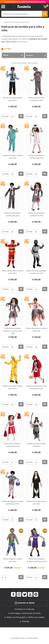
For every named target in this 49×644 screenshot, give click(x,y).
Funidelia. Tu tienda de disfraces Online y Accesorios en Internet (24, 7)
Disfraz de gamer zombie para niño (13, 560)
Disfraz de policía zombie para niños (13, 99)
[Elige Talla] (8, 116)
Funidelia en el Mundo (24, 609)
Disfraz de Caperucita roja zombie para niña (36, 387)
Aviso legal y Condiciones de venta (25, 613)
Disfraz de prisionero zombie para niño (36, 99)
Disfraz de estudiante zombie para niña (36, 214)
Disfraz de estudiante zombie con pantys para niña (13, 331)
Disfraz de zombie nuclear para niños (13, 387)
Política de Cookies (36, 617)
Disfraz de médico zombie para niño (13, 157)
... (2, 22)
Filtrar (6, 55)
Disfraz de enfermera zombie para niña (36, 157)
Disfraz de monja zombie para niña (36, 503)
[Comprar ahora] (21, 116)
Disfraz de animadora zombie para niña (13, 445)
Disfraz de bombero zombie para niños (13, 272)
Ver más (7, 49)
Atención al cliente (25, 603)
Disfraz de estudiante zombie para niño (13, 214)
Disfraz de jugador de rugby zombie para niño (13, 503)
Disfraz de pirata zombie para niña (36, 445)
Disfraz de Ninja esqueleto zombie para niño (36, 272)
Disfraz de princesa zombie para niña (36, 330)
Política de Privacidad (16, 617)
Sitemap (26, 621)
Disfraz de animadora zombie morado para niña (36, 560)
